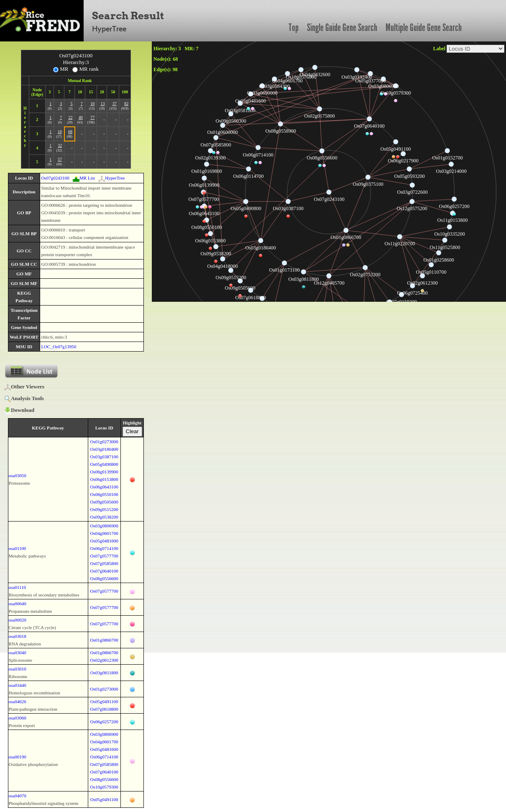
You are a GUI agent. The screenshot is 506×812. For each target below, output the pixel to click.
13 (102, 104)
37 (115, 104)
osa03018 (18, 636)
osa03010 (18, 669)
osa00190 (18, 757)
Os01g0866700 (104, 640)
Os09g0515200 (104, 509)
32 (60, 145)
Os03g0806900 (104, 526)
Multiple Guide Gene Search (424, 28)
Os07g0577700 (104, 556)
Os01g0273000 (104, 442)
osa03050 (18, 475)
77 (92, 117)
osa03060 (18, 718)
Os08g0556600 (104, 578)
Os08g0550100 (104, 494)
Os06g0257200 (104, 722)
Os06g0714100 (104, 548)
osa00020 (18, 620)
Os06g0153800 (104, 479)
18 (60, 132)
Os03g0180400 (104, 449)
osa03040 (18, 653)
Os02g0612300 (104, 660)
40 (81, 117)
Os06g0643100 (104, 487)
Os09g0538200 (104, 517)
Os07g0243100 (55, 178)
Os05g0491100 (104, 702)
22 (70, 117)
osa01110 (17, 587)
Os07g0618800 (104, 709)
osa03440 (18, 685)
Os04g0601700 (104, 533)
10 (92, 104)
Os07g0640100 (104, 571)
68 (70, 132)
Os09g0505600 (104, 502)
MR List (84, 178)
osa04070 (18, 796)
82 (126, 104)
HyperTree (111, 178)
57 (60, 159)
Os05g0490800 (104, 464)
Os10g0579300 (104, 787)
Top (294, 28)
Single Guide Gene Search (342, 28)
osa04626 (18, 702)
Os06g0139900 (104, 472)
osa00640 (18, 604)
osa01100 (18, 548)
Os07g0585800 (104, 563)
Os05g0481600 (104, 541)
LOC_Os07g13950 (59, 347)
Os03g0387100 (104, 457)
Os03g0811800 (104, 673)
